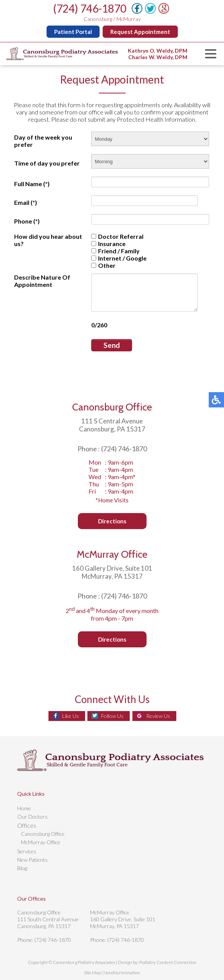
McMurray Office (41, 842)
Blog (22, 868)
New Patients (32, 860)
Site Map (92, 973)
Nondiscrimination (122, 973)
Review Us (158, 716)
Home (24, 808)
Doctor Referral (116, 236)
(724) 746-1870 (90, 8)
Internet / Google (118, 258)
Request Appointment (140, 32)
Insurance (107, 244)
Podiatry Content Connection (168, 962)
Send (110, 345)
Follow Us (112, 716)
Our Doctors (32, 817)
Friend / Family (114, 251)
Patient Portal (73, 32)
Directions (112, 521)
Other (102, 265)
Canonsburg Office (43, 834)
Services (27, 851)
